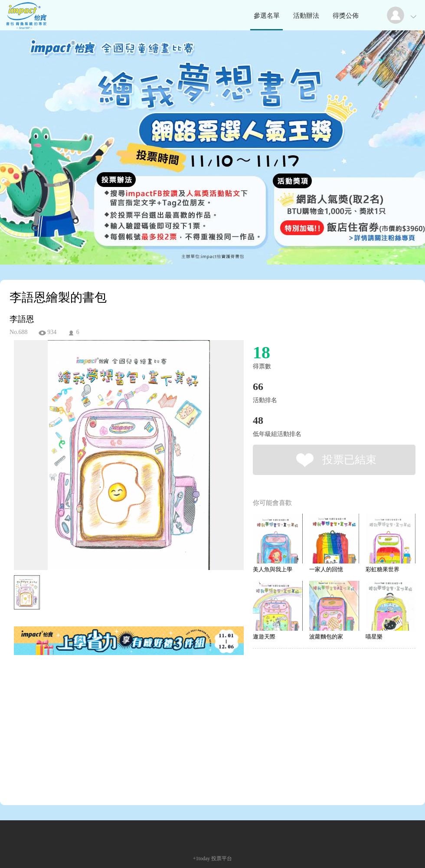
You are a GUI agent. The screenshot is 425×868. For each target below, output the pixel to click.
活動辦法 (306, 16)
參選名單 (267, 16)
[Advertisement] (115, 696)
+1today (201, 858)
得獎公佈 (346, 16)
